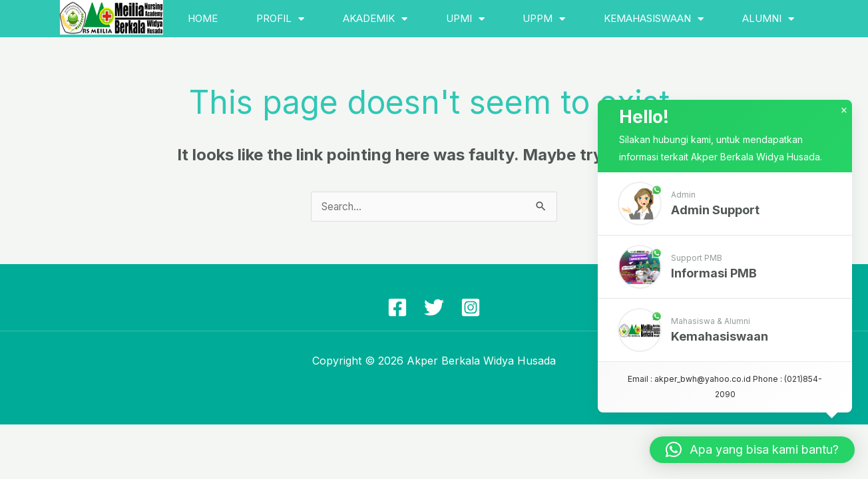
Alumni (768, 19)
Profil (280, 19)
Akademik (375, 19)
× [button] (844, 117)
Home (203, 18)
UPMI (465, 19)
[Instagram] (471, 308)
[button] (725, 210)
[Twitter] (434, 308)
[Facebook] (397, 308)
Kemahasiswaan (654, 19)
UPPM (544, 19)
